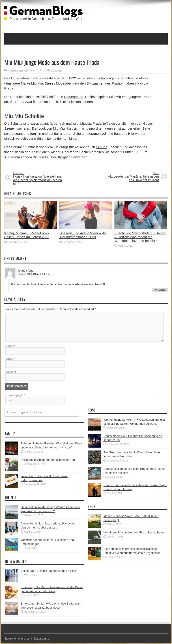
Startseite (10, 639)
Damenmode (16, 71)
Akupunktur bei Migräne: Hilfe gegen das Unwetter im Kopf (131, 177)
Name (9, 347)
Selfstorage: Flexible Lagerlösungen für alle (49, 572)
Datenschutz (44, 639)
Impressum (26, 639)
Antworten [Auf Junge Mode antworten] (160, 290)
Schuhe (102, 147)
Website (11, 373)
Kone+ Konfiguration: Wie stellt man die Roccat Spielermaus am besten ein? (41, 179)
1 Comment (56, 71)
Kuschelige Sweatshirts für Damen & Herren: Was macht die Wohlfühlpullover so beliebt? (140, 237)
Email (9, 360)
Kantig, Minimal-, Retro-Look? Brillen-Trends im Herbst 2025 (27, 235)
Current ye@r (15, 396)
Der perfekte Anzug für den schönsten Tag (48, 461)
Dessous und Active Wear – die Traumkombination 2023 (83, 235)
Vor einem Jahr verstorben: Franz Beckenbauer (134, 533)
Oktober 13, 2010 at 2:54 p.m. (34, 274)
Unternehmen (21, 78)
